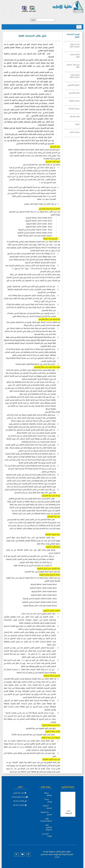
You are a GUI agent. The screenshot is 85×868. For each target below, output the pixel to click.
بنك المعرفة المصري (46, 813)
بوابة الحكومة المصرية (46, 820)
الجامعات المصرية (47, 807)
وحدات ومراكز (48, 800)
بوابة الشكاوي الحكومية (49, 827)
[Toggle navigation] (79, 27)
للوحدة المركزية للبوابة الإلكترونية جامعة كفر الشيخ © (57, 854)
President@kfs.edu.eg (20, 797)
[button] (28, 854)
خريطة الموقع (48, 794)
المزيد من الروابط (47, 835)
